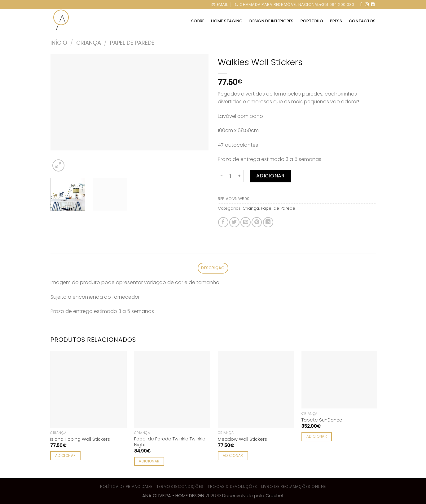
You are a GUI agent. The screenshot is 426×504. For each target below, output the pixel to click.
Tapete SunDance (322, 420)
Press (336, 21)
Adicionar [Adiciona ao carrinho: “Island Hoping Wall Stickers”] (65, 456)
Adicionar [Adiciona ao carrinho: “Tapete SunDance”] (317, 436)
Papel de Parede (132, 43)
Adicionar (270, 176)
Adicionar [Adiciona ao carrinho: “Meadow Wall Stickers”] (233, 456)
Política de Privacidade (126, 486)
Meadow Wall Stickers (242, 439)
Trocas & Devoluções (232, 486)
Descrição (213, 268)
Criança (89, 43)
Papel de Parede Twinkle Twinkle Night (170, 442)
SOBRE (198, 21)
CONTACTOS (362, 21)
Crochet (275, 496)
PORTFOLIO (312, 21)
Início (59, 43)
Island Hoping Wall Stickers (80, 439)
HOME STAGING (227, 21)
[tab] (213, 268)
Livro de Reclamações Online (294, 486)
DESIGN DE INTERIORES (271, 21)
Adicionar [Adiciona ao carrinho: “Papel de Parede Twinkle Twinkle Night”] (149, 461)
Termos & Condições (180, 486)
